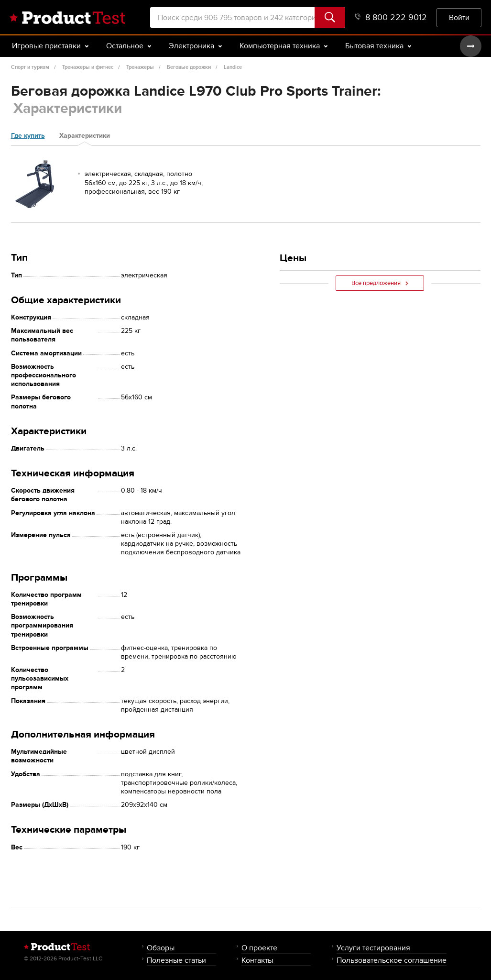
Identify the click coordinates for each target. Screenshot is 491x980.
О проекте (259, 948)
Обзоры (161, 948)
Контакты (257, 960)
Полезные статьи (176, 960)
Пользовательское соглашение (392, 960)
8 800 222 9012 (391, 17)
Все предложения (380, 283)
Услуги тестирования (373, 948)
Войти (459, 17)
